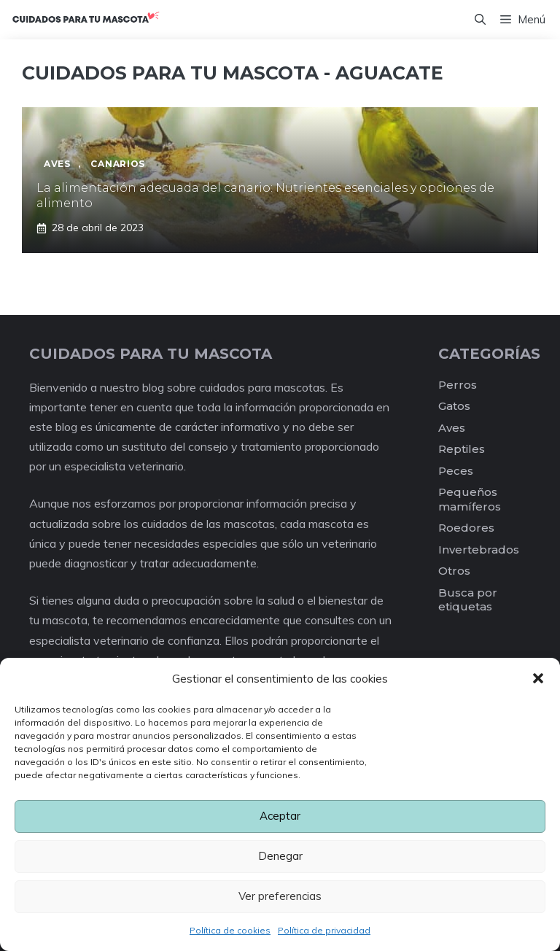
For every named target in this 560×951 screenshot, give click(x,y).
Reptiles (462, 449)
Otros (454, 571)
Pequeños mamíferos (470, 499)
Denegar (280, 856)
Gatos (454, 406)
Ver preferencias (280, 896)
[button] (538, 678)
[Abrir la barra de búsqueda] (480, 20)
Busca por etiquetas (468, 600)
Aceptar (280, 816)
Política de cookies (230, 930)
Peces (456, 471)
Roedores (466, 528)
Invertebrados (479, 550)
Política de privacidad (324, 930)
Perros (458, 385)
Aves (452, 428)
